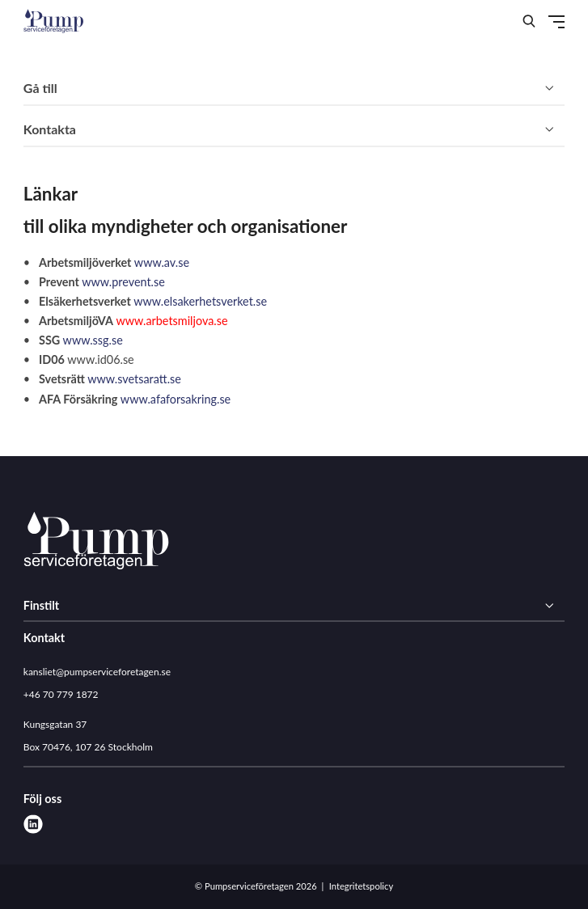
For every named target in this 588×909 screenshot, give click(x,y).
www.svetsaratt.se (134, 379)
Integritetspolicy (361, 886)
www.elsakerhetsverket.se (200, 301)
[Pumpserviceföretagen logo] (96, 543)
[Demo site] (53, 21)
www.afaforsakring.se (176, 399)
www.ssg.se (93, 340)
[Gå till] (294, 89)
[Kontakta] (294, 130)
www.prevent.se (123, 282)
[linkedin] (33, 824)
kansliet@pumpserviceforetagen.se (97, 672)
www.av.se (162, 262)
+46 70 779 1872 (61, 694)
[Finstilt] (294, 606)
